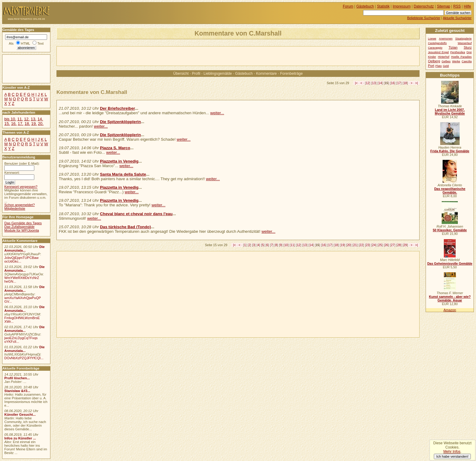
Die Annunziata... (24, 249)
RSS (457, 6)
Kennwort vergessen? (21, 187)
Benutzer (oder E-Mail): (22, 163)
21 (355, 245)
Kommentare (266, 74)
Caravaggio (435, 48)
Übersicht (181, 74)
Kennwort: (12, 173)
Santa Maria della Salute (123, 174)
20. (41, 124)
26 (386, 245)
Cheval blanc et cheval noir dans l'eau (136, 214)
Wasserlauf (465, 43)
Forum (348, 6)
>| (417, 83)
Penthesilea (458, 52)
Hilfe (467, 6)
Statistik (383, 6)
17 (399, 83)
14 (380, 83)
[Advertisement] (128, 56)
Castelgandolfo (437, 43)
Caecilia (467, 61)
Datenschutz (424, 6)
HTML (25, 43)
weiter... (217, 113)
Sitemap (444, 6)
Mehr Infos (452, 452)
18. (27, 124)
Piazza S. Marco (115, 148)
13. (33, 119)
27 (393, 245)
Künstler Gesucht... (20, 415)
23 (368, 245)
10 (286, 245)
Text (41, 43)
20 (349, 245)
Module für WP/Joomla (22, 230)
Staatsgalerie (464, 39)
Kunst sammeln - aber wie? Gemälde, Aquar (450, 298)
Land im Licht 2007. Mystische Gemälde (450, 112)
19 (342, 245)
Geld (446, 66)
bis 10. (10, 119)
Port (431, 66)
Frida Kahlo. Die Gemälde (450, 151)
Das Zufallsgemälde (19, 227)
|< (356, 83)
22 (361, 245)
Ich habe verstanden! (452, 456)
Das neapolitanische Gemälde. (450, 191)
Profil (196, 74)
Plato (439, 66)
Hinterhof (444, 57)
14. (40, 119)
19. (34, 124)
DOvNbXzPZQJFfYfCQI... (24, 358)
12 (368, 83)
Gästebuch (244, 74)
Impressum (402, 6)
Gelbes (446, 61)
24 (374, 245)
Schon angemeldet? (19, 205)
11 (292, 245)
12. (27, 119)
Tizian (453, 47)
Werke (456, 61)
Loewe (432, 39)
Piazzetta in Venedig (119, 161)
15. (7, 124)
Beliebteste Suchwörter (424, 18)
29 (405, 245)
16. (14, 124)
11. (20, 119)
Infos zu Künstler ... (20, 438)
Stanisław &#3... (17, 391)
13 (374, 83)
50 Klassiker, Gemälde (450, 230)
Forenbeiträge (291, 74)
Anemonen (446, 39)
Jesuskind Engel (439, 52)
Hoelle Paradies (461, 57)
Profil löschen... (17, 378)
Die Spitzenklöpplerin (120, 122)
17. (21, 124)
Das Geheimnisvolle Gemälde (450, 263)
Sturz (467, 47)
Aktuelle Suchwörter (457, 18)
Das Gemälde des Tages (23, 223)
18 (405, 83)
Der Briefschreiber (117, 108)
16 (393, 83)
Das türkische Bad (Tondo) (125, 227)
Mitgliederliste (15, 208)
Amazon (450, 310)
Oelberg (434, 61)
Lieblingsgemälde (218, 74)
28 (399, 245)
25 (380, 245)
